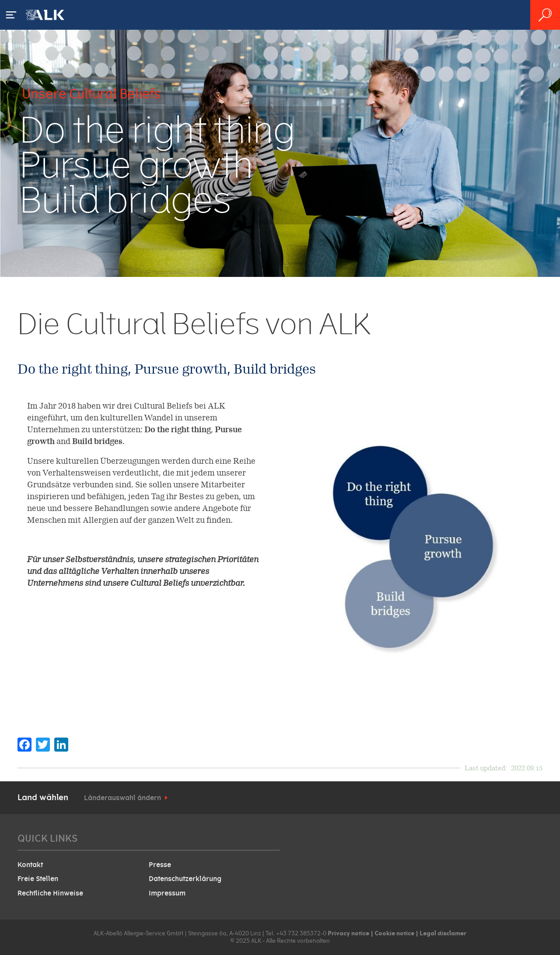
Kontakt (30, 865)
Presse (160, 865)
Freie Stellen (38, 879)
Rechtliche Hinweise (50, 893)
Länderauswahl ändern (122, 798)
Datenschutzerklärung (185, 879)
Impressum (167, 893)
